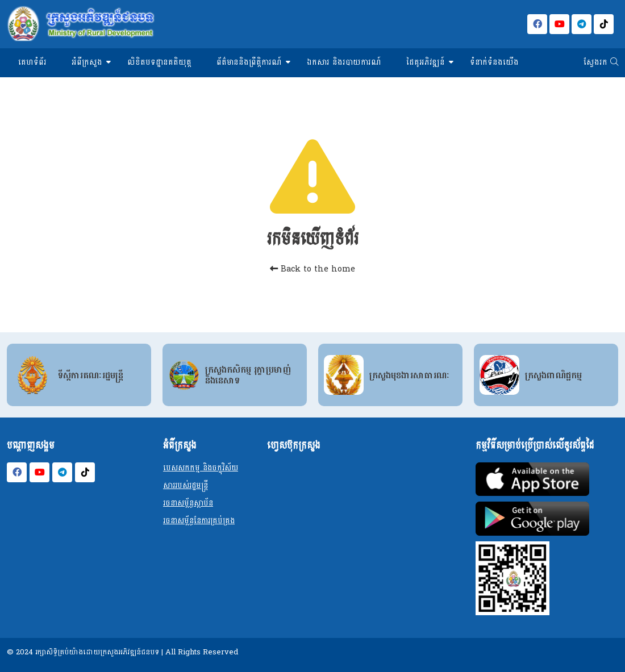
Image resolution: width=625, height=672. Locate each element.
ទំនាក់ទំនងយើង (494, 62)
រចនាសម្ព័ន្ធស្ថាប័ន (188, 503)
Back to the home (312, 269)
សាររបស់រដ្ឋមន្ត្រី (186, 485)
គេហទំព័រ (32, 62)
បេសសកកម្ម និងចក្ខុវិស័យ (201, 468)
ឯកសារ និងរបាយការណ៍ (344, 62)
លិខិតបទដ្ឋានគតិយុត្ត (159, 62)
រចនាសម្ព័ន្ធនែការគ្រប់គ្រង (199, 521)
